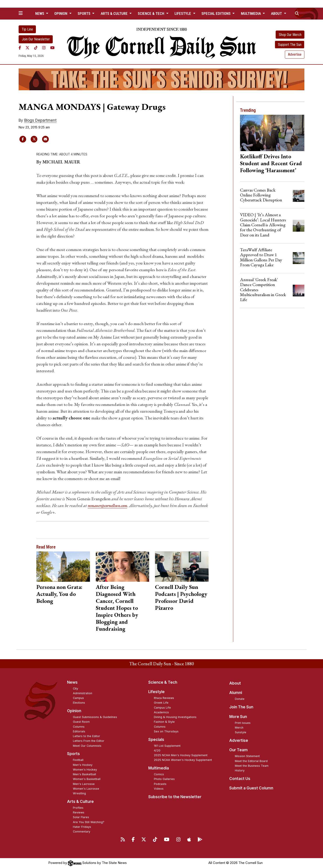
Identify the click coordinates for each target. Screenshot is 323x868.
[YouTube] (52, 48)
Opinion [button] (61, 13)
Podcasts (160, 784)
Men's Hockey (83, 765)
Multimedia (159, 768)
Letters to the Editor (86, 736)
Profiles (78, 808)
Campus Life (162, 708)
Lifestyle (156, 692)
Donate (240, 699)
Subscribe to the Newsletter (175, 797)
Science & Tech (163, 682)
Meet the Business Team (252, 766)
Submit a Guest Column (251, 788)
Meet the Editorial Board (251, 761)
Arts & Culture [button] (115, 13)
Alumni (236, 693)
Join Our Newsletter (36, 39)
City (75, 688)
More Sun (238, 717)
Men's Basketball (84, 774)
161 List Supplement (167, 746)
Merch (239, 728)
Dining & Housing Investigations (175, 717)
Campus (78, 698)
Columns (79, 727)
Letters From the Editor (89, 741)
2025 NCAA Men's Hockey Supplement (181, 755)
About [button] (277, 13)
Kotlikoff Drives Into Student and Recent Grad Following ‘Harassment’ (271, 163)
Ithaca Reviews (164, 698)
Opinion (74, 711)
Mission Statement (247, 756)
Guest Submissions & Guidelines (95, 717)
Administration (83, 693)
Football (78, 760)
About (235, 683)
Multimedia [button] (251, 13)
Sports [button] (84, 13)
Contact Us (240, 779)
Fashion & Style (164, 722)
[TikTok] (36, 48)
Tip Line (27, 29)
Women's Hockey (85, 770)
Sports (73, 754)
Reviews (79, 812)
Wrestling (79, 793)
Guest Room (81, 722)
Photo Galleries (164, 779)
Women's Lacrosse (86, 789)
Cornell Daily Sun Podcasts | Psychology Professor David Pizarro (181, 597)
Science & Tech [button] (151, 13)
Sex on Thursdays (166, 731)
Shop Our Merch (290, 35)
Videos (159, 789)
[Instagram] (44, 48)
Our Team (238, 750)
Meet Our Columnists (87, 746)
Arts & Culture (80, 802)
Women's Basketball (87, 779)
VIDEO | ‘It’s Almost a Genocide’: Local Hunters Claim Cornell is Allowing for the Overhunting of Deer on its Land (263, 225)
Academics (161, 712)
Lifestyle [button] (183, 13)
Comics (159, 774)
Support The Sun (290, 45)
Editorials (79, 731)
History (240, 770)
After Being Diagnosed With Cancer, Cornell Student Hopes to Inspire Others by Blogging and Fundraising (117, 608)
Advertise (295, 54)
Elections (79, 703)
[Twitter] (27, 48)
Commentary (82, 832)
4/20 (157, 750)
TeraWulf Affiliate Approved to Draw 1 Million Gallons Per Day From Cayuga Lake (261, 257)
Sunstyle (241, 732)
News (72, 682)
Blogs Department (40, 120)
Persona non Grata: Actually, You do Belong (59, 594)
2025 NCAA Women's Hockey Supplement (183, 760)
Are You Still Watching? (89, 822)
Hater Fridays (82, 827)
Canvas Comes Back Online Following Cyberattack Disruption (261, 195)
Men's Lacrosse (84, 784)
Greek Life (161, 703)
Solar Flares (81, 817)
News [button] (40, 13)
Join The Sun (241, 707)
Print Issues (243, 723)
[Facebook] (20, 48)
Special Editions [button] (216, 13)
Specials (156, 740)
